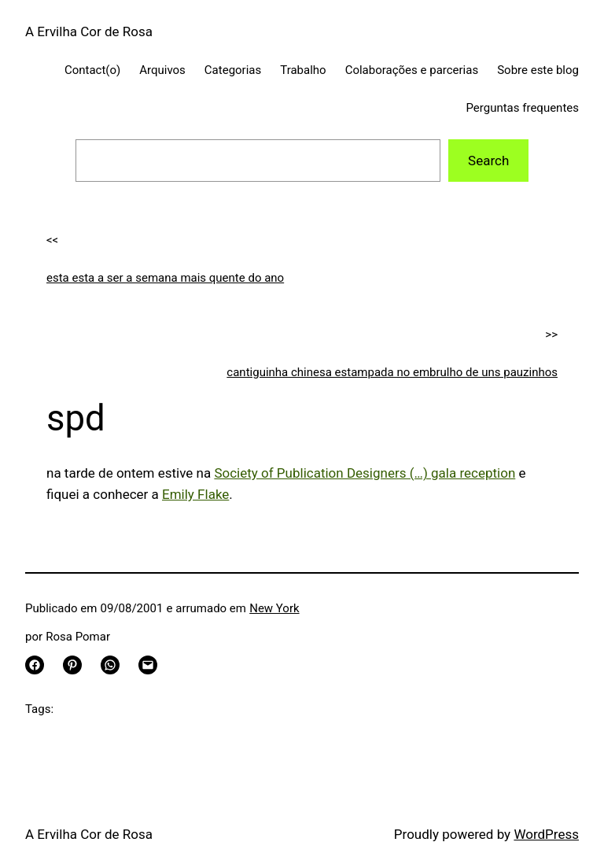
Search (488, 161)
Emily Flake (195, 494)
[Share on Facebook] (35, 665)
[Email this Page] (148, 665)
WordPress (546, 834)
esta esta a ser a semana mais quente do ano (165, 278)
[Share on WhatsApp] (110, 665)
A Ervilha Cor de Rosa (89, 31)
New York (274, 608)
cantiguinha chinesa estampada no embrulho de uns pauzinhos (392, 372)
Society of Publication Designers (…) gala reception (365, 473)
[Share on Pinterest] (72, 665)
